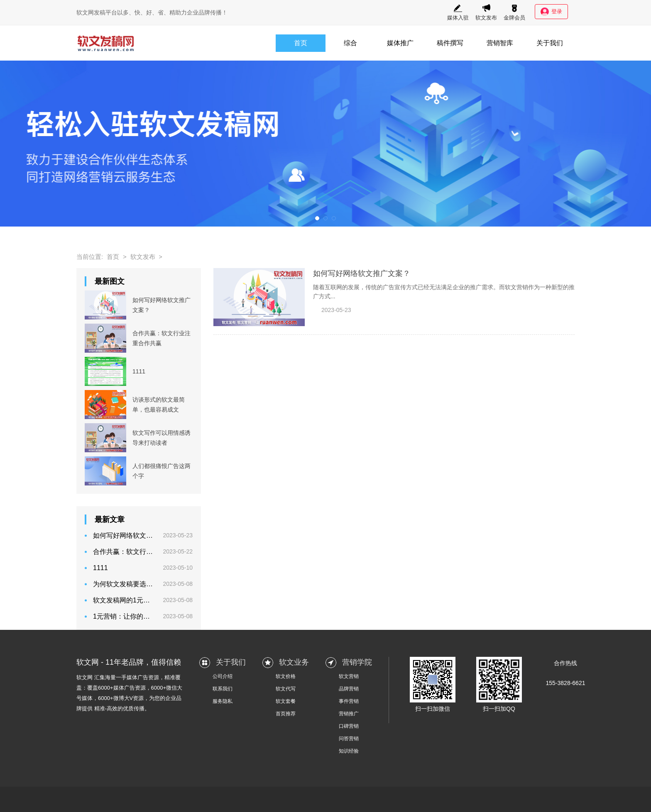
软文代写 (286, 689)
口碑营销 (349, 726)
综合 (350, 43)
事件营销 (349, 701)
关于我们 (550, 43)
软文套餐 (286, 701)
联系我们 (223, 689)
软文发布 (486, 12)
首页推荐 (286, 714)
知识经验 (349, 751)
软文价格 (286, 676)
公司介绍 (223, 676)
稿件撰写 (450, 43)
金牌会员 (514, 12)
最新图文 (110, 281)
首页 (301, 43)
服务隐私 (223, 701)
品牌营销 (349, 689)
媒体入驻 (458, 12)
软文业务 (294, 662)
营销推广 (349, 714)
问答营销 (349, 739)
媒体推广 (400, 43)
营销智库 (500, 43)
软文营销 (349, 676)
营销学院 (357, 662)
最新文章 (110, 519)
